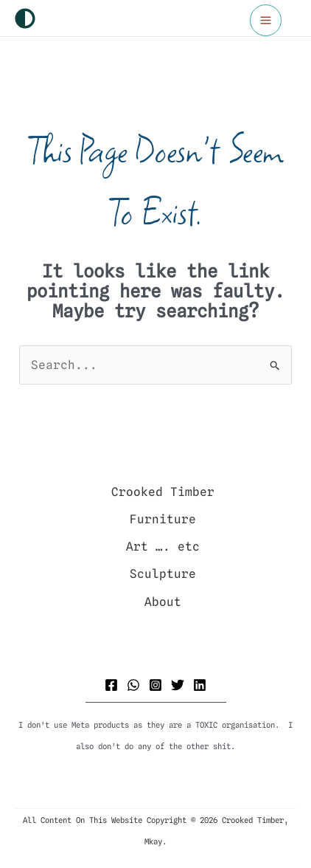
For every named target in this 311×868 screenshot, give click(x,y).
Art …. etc (163, 547)
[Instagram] (155, 685)
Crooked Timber (163, 492)
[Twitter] (178, 685)
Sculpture (163, 574)
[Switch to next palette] (25, 18)
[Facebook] (111, 685)
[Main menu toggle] (266, 20)
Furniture (163, 519)
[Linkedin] (200, 685)
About (163, 602)
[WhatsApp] (133, 685)
